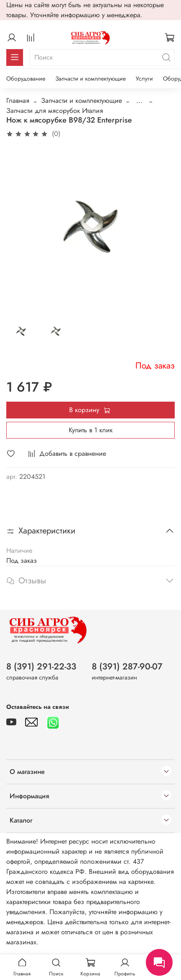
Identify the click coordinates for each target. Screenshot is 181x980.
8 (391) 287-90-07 (127, 666)
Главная (18, 101)
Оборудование (26, 78)
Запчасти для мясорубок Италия (55, 111)
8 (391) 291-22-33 (41, 666)
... (139, 101)
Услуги (144, 78)
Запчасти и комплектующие (90, 78)
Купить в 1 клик (91, 430)
